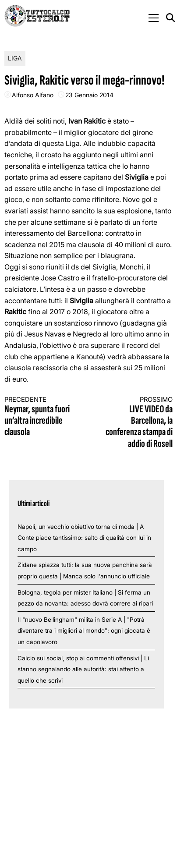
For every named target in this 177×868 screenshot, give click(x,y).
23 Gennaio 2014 (89, 95)
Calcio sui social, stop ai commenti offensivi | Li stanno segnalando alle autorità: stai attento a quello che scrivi (83, 669)
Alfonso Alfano (33, 95)
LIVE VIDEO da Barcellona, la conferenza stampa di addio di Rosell (135, 423)
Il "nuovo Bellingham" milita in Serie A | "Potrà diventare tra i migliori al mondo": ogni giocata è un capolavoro (84, 631)
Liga (15, 58)
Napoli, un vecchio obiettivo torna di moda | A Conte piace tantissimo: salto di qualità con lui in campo (84, 538)
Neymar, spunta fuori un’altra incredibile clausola (42, 417)
